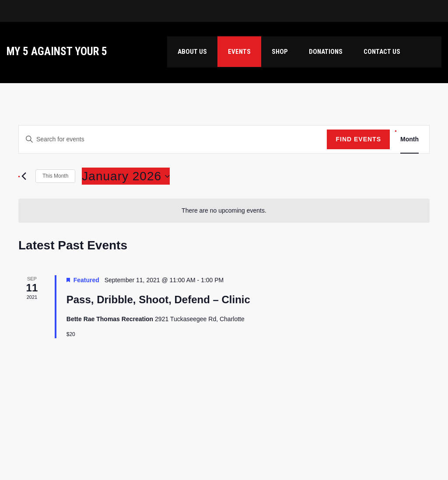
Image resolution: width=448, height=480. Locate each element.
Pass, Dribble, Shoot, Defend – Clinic (158, 300)
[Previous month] (24, 176)
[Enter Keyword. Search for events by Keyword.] (173, 139)
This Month (55, 176)
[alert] (224, 211)
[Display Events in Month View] (409, 139)
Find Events (358, 139)
